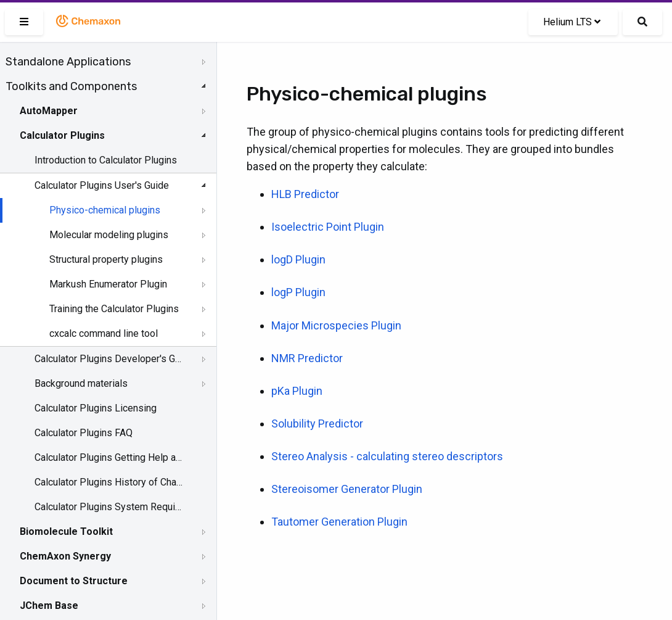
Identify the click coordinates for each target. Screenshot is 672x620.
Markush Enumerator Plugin (108, 284)
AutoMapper (49, 111)
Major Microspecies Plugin (336, 325)
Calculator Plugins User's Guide (102, 185)
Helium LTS (572, 22)
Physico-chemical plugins (105, 210)
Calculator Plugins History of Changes (109, 482)
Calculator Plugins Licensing (96, 408)
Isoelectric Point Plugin (328, 227)
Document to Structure (74, 581)
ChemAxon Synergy (65, 556)
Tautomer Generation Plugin (339, 522)
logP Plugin (298, 292)
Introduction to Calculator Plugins (106, 160)
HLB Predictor (305, 194)
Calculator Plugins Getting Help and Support (109, 457)
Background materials (81, 383)
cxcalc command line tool (104, 333)
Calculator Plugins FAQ (84, 433)
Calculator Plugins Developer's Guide (109, 359)
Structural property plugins (106, 259)
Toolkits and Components (71, 86)
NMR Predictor (307, 358)
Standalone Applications (68, 62)
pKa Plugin (297, 391)
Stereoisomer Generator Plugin (347, 489)
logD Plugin (298, 259)
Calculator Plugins (62, 135)
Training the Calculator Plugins (114, 309)
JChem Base (49, 606)
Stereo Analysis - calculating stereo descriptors (387, 456)
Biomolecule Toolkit (66, 531)
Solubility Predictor (317, 424)
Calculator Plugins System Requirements (109, 507)
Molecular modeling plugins (109, 235)
